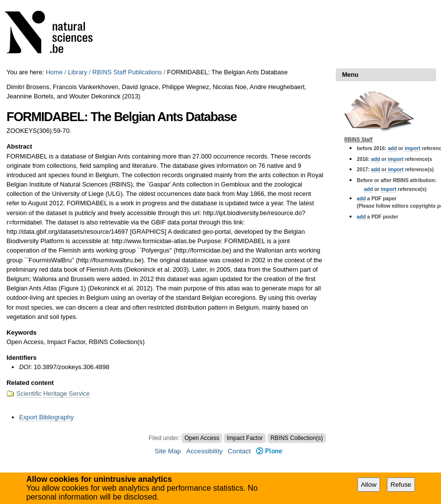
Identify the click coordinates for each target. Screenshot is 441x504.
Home (54, 72)
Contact (239, 451)
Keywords (21, 332)
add (392, 148)
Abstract (19, 146)
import (412, 148)
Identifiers (21, 358)
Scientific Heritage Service (53, 394)
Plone (270, 451)
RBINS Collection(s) (297, 438)
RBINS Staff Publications (127, 72)
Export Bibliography (46, 417)
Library (77, 72)
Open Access (202, 438)
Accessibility (205, 451)
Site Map (168, 451)
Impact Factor (245, 438)
